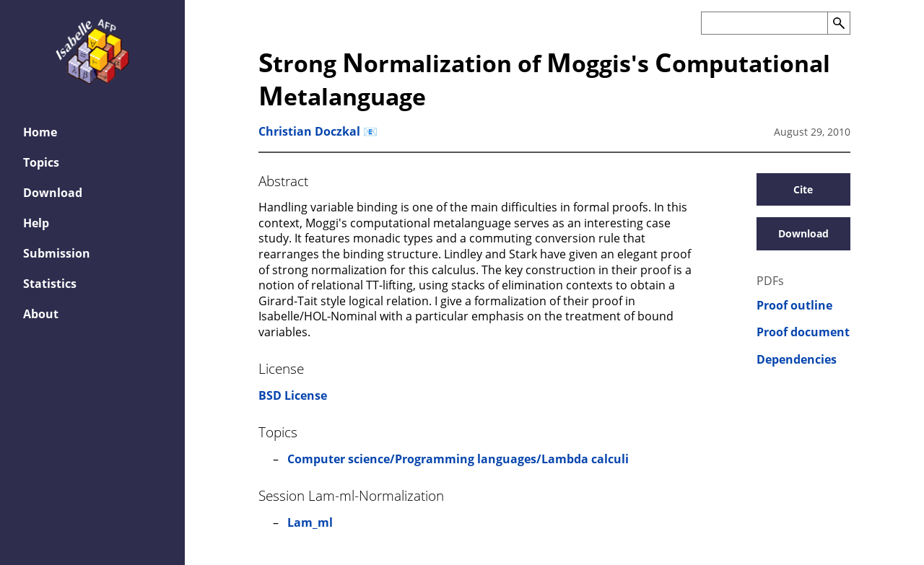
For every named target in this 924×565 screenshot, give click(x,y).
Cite (803, 189)
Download (53, 193)
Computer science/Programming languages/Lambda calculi (458, 459)
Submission (57, 253)
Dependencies (797, 360)
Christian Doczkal (309, 131)
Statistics (50, 284)
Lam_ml (310, 522)
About (41, 314)
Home (40, 132)
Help (36, 223)
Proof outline (794, 306)
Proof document (803, 332)
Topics (41, 162)
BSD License (293, 395)
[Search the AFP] (764, 23)
